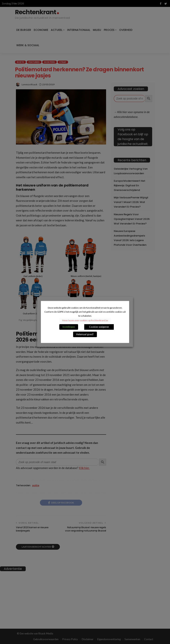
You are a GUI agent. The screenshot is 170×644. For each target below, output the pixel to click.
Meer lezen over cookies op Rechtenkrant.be (85, 321)
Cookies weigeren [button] (99, 327)
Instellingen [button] (69, 327)
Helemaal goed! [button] (85, 334)
